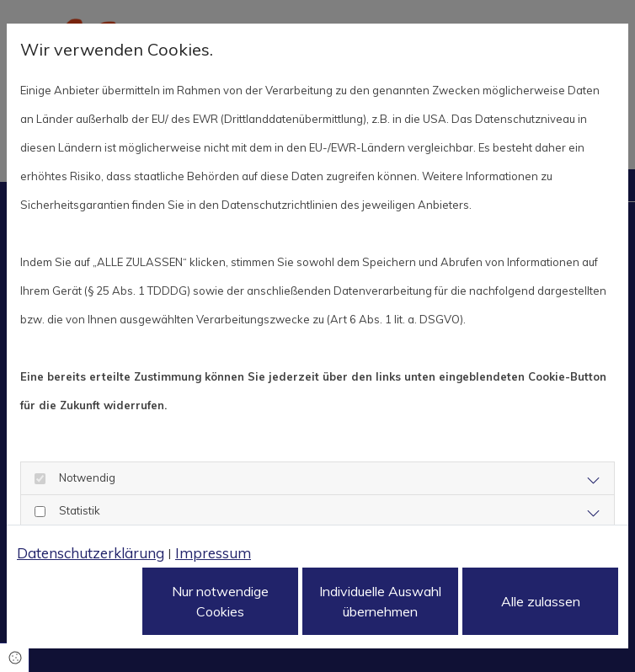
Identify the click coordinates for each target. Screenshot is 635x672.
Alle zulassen (541, 601)
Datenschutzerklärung (91, 553)
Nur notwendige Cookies (220, 601)
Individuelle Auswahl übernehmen (380, 601)
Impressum (213, 553)
